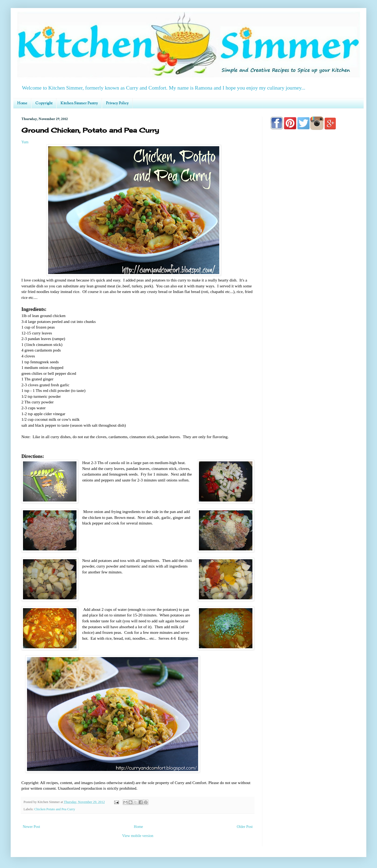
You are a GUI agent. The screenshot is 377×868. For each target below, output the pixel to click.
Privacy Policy (117, 103)
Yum (25, 142)
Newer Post (31, 827)
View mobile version (138, 836)
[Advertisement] (313, 287)
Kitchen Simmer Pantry (79, 103)
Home (22, 103)
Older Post (245, 827)
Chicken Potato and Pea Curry (55, 809)
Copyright (44, 103)
